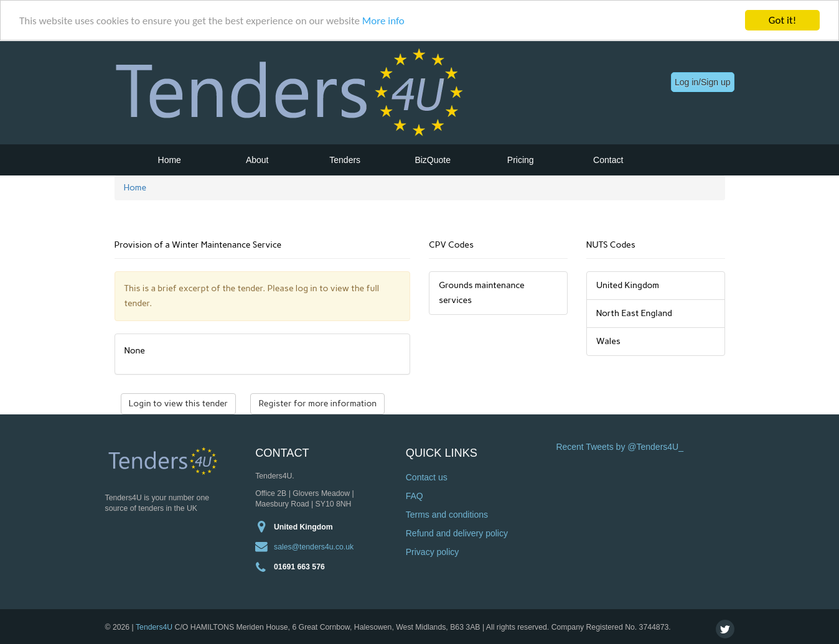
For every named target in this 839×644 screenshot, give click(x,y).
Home (170, 160)
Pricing (521, 160)
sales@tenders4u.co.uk (314, 546)
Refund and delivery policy (457, 533)
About (257, 160)
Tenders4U (154, 627)
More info (383, 20)
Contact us (427, 477)
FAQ (415, 496)
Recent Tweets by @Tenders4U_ (620, 447)
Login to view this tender (179, 404)
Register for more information (317, 404)
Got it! (782, 20)
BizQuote (433, 160)
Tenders (345, 160)
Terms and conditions (447, 515)
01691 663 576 (299, 566)
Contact (608, 160)
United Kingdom (303, 526)
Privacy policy (433, 552)
